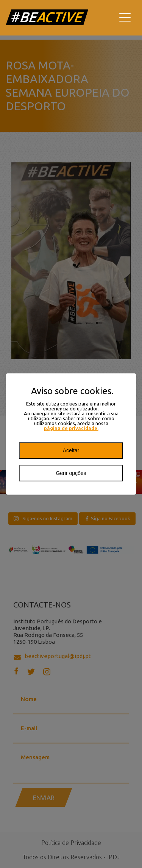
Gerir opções (71, 473)
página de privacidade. (71, 428)
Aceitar (71, 450)
